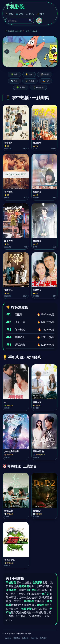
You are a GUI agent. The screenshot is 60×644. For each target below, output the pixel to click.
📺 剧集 (20, 14)
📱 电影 (9, 14)
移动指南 (8, 638)
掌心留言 (43, 638)
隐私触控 (26, 638)
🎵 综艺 (30, 14)
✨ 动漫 (40, 14)
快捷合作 (35, 638)
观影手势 (17, 638)
